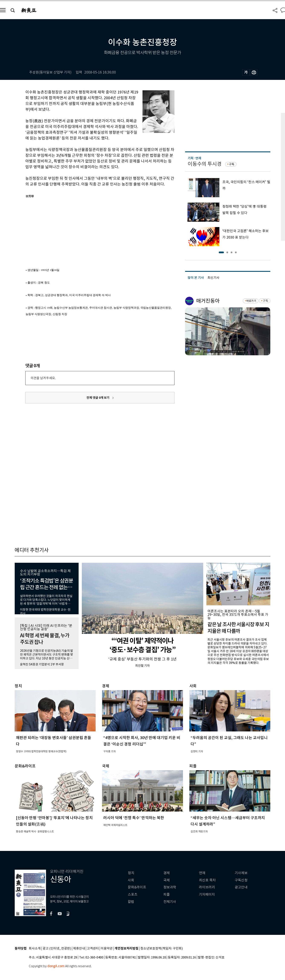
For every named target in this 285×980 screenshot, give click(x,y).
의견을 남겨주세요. (43, 378)
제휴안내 (79, 949)
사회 (131, 880)
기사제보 (241, 873)
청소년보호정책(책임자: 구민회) (162, 949)
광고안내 (241, 887)
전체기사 (170, 902)
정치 (131, 873)
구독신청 (241, 880)
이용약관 (107, 949)
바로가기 (251, 301)
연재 (202, 873)
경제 (167, 873)
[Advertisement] (89, 232)
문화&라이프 (137, 887)
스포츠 (133, 894)
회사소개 (35, 949)
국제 (167, 880)
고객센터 (93, 949)
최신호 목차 (207, 880)
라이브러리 (207, 887)
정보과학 (170, 887)
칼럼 (131, 902)
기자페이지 (207, 894)
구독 (232, 164)
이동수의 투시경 (205, 164)
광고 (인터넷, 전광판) (57, 949)
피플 (167, 894)
